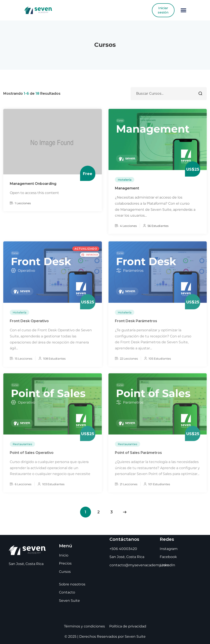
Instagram (169, 549)
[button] (183, 10)
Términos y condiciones (84, 626)
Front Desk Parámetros (136, 325)
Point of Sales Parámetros (138, 457)
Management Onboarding (33, 184)
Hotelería (125, 180)
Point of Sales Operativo (32, 457)
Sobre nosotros (72, 584)
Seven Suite (69, 601)
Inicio (64, 555)
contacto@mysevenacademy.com (139, 565)
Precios (65, 563)
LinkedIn (167, 565)
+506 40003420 (123, 549)
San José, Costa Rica (127, 557)
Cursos (65, 572)
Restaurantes (22, 448)
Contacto (67, 592)
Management (127, 189)
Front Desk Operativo (29, 325)
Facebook (168, 557)
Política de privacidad (128, 626)
